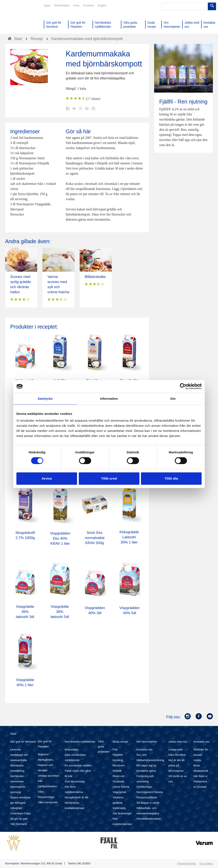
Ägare (47, 6)
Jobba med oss (178, 742)
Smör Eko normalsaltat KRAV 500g (95, 538)
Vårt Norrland (18, 824)
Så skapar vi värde (148, 803)
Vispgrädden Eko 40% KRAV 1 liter (60, 538)
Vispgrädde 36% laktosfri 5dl (60, 612)
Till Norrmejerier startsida (21, 19)
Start (13, 734)
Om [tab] (173, 399)
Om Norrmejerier (147, 742)
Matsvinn (43, 754)
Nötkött (117, 771)
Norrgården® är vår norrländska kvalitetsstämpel (77, 803)
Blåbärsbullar (95, 277)
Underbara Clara (20, 813)
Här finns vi (200, 776)
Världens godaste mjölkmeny (119, 803)
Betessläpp (72, 749)
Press (76, 6)
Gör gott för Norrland (23, 742)
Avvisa (47, 478)
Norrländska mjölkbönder (80, 742)
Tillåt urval (109, 478)
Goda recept (120, 742)
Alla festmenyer (122, 813)
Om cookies (206, 864)
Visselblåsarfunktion (149, 819)
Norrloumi (119, 765)
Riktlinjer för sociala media (201, 755)
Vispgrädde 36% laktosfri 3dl (25, 612)
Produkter (89, 6)
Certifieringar (144, 787)
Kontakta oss (144, 749)
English (102, 6)
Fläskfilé (118, 755)
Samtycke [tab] (45, 399)
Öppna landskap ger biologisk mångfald (20, 803)
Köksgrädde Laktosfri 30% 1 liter (129, 537)
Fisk (115, 749)
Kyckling (118, 760)
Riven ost (118, 776)
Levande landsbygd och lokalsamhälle (19, 755)
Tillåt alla (171, 478)
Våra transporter (48, 802)
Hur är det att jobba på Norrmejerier (176, 765)
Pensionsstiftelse (147, 797)
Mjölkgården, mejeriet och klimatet (46, 765)
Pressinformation (186, 864)
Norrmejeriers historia (150, 792)
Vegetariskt (119, 792)
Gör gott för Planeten (45, 744)
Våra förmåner (177, 755)
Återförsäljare (62, 6)
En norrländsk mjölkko (78, 765)
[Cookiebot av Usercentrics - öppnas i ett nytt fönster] (183, 386)
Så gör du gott (19, 819)
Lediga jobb (176, 749)
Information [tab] (109, 399)
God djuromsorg (75, 781)
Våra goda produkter (104, 747)
